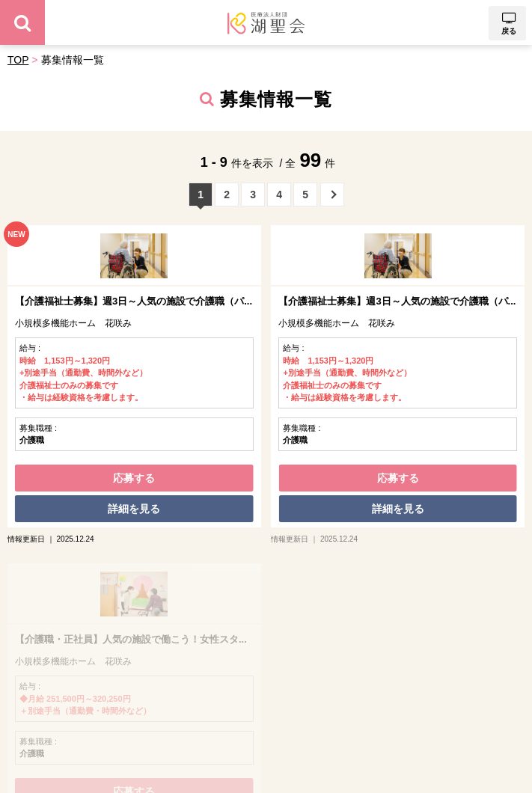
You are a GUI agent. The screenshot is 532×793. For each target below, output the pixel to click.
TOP (18, 60)
